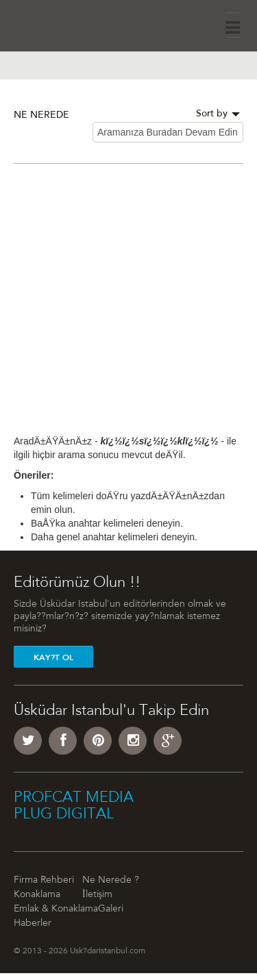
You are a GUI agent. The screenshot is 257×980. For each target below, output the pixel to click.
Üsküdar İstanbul (52, 24)
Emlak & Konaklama (56, 909)
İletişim (97, 895)
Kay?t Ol (53, 657)
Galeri (111, 909)
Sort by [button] (218, 114)
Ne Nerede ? (111, 881)
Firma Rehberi (44, 881)
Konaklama (37, 895)
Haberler (33, 924)
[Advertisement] (128, 306)
